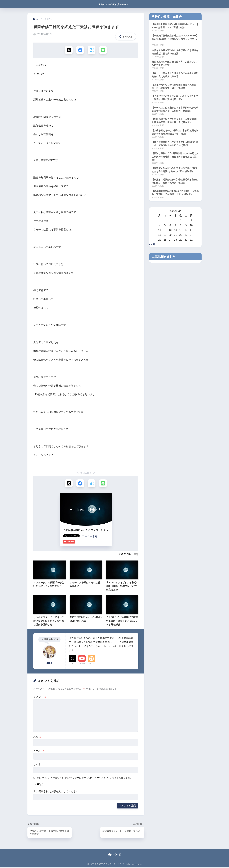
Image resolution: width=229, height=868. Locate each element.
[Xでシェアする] (68, 50)
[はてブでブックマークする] (92, 50)
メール (39, 751)
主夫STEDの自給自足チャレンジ (114, 4)
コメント (40, 698)
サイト (37, 765)
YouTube (82, 664)
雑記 (136, 555)
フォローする (90, 537)
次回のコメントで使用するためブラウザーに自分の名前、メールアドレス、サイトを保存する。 (85, 778)
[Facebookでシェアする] (80, 50)
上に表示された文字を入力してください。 (57, 792)
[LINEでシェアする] (104, 50)
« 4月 (152, 247)
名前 (37, 738)
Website (92, 664)
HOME (114, 856)
